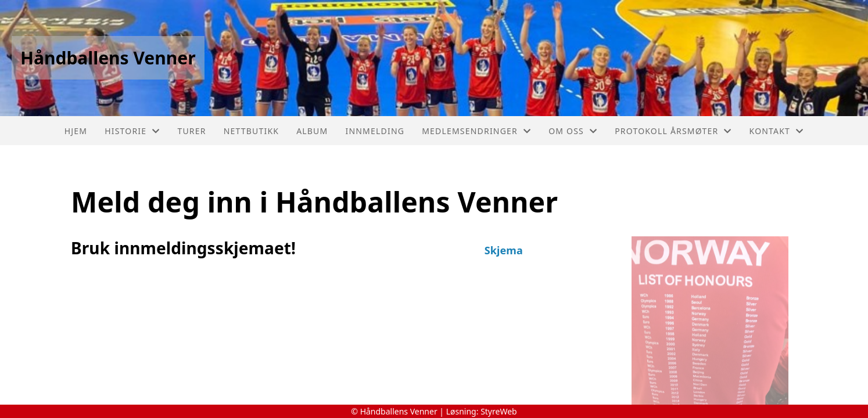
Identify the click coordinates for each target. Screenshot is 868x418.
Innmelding (375, 131)
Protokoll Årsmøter (673, 131)
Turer (191, 131)
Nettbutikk (251, 131)
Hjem (76, 131)
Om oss (573, 131)
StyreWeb (499, 411)
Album (312, 131)
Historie (132, 131)
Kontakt (777, 131)
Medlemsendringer (476, 131)
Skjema (504, 250)
